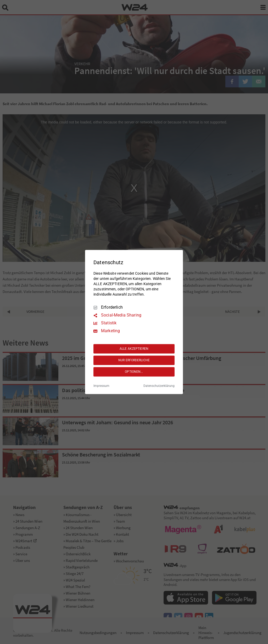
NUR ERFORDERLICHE (134, 360)
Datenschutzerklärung (159, 386)
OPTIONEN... (134, 372)
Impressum (101, 386)
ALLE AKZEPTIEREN (134, 349)
